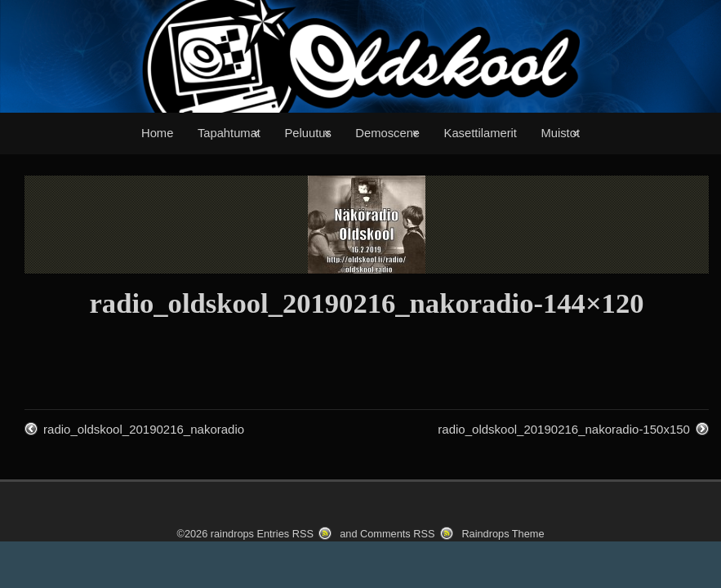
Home (157, 133)
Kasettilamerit (481, 133)
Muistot (560, 133)
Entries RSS (285, 534)
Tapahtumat (229, 133)
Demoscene (387, 133)
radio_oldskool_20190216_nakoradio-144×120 (366, 303)
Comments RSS (397, 534)
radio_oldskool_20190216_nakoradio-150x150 (564, 429)
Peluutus (307, 133)
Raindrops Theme (503, 534)
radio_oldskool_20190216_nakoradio (144, 429)
